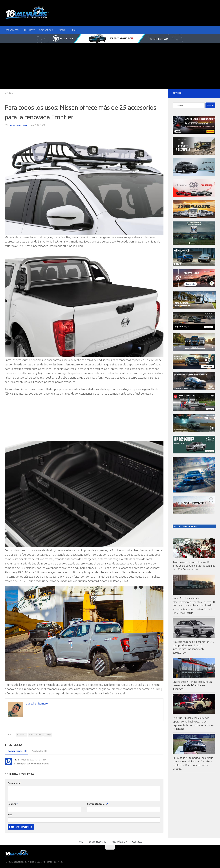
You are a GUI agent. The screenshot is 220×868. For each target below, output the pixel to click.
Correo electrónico (98, 804)
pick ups (48, 734)
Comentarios (17, 751)
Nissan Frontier (35, 734)
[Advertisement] (110, 66)
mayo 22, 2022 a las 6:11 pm (34, 760)
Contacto (137, 841)
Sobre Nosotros (97, 841)
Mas (74, 30)
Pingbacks (39, 751)
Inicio (81, 841)
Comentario (15, 783)
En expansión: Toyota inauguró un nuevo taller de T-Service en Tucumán (192, 685)
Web (10, 814)
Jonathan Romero (19, 125)
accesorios (21, 734)
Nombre (13, 804)
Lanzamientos (12, 30)
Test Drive (29, 30)
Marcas (63, 30)
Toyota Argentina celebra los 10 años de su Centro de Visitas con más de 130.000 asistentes (194, 566)
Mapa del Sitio (119, 841)
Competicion (46, 30)
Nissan (9, 93)
